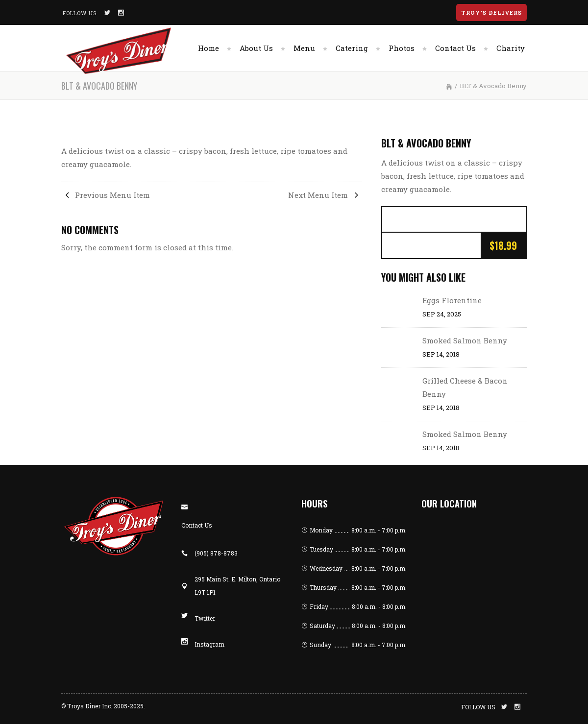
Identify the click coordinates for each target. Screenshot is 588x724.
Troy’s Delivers (491, 12)
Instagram (209, 644)
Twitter (205, 618)
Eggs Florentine (452, 300)
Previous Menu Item (106, 195)
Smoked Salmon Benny (465, 340)
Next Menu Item (325, 195)
